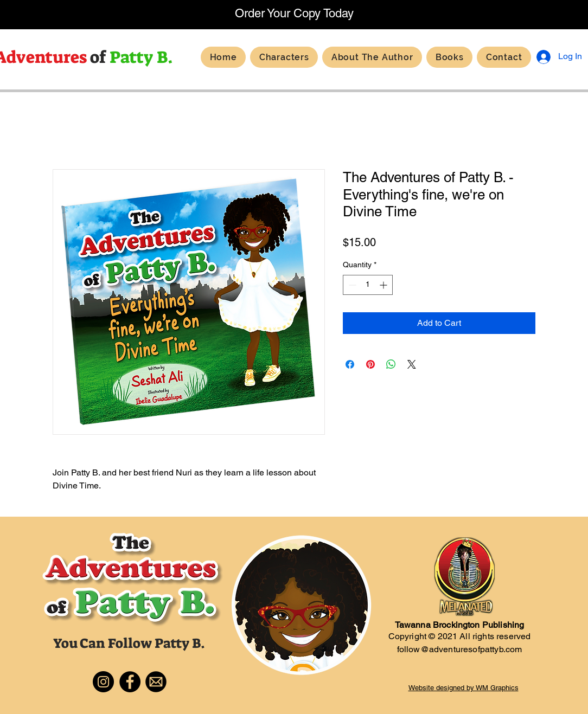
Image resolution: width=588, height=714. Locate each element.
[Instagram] (103, 682)
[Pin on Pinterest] (370, 364)
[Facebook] (130, 682)
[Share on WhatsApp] (391, 364)
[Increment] (384, 285)
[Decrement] (351, 285)
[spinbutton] (368, 285)
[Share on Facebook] (350, 364)
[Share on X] (412, 364)
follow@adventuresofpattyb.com (460, 649)
